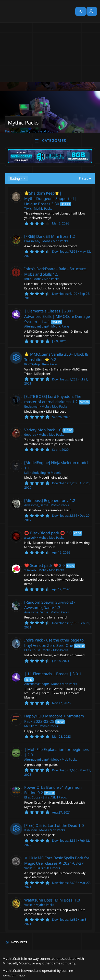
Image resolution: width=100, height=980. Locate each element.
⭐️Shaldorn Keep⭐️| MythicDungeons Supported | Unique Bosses (51, 198)
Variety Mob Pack (40, 430)
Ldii (27, 473)
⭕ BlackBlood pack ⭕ (45, 533)
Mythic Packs (43, 209)
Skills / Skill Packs (55, 797)
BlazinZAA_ (32, 241)
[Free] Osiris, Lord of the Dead (51, 825)
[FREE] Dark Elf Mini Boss (46, 236)
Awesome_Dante (36, 505)
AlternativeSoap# (37, 326)
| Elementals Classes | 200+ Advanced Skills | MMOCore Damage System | (57, 316)
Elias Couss (32, 650)
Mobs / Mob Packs (55, 241)
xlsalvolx (30, 538)
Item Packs (50, 364)
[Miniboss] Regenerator (45, 500)
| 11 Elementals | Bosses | (48, 674)
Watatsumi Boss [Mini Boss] (49, 900)
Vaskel (29, 868)
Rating (16, 178)
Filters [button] (83, 178)
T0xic (28, 209)
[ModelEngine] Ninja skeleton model (56, 463)
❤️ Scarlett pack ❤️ (41, 565)
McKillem (31, 726)
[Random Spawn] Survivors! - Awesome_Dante (50, 605)
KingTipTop (32, 364)
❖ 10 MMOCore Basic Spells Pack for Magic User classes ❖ (57, 860)
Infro (28, 279)
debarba (30, 435)
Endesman (32, 406)
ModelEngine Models (46, 473)
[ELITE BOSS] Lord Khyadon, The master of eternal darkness (53, 399)
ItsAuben (31, 830)
